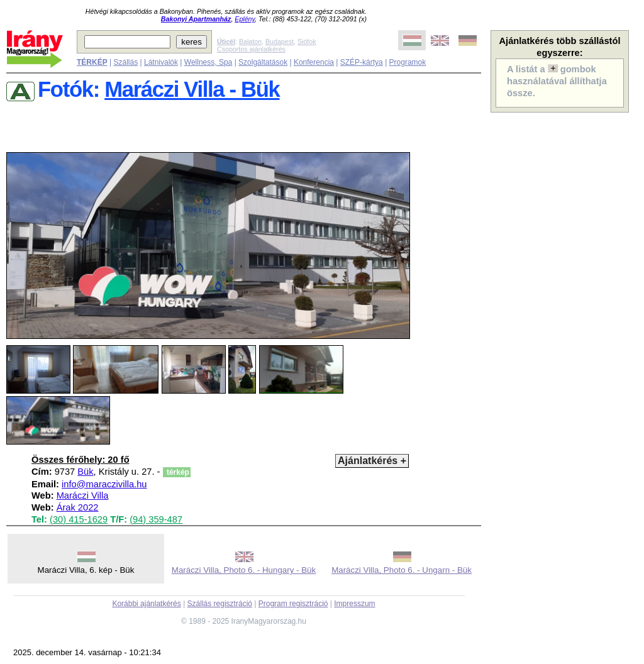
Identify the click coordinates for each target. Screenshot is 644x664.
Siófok (307, 41)
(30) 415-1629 (79, 519)
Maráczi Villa (83, 495)
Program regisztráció (293, 604)
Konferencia (314, 62)
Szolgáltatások (263, 62)
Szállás (125, 62)
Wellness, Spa (208, 62)
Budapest (280, 41)
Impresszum (354, 604)
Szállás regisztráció (220, 604)
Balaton (250, 41)
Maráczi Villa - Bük (192, 89)
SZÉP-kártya (362, 62)
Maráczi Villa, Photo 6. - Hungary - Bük (244, 570)
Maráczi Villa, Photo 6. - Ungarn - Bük (402, 570)
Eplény (245, 19)
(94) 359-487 (156, 519)
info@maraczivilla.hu (104, 484)
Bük (85, 472)
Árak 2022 (78, 507)
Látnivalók (161, 62)
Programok (408, 62)
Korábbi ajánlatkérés (146, 604)
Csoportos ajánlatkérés (251, 49)
